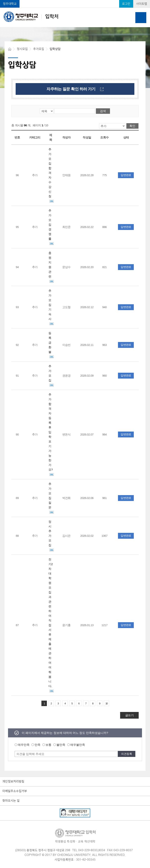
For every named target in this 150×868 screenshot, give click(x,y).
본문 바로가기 (75, 0)
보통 (48, 745)
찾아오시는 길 (11, 801)
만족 (37, 745)
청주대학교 (10, 4)
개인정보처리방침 (13, 782)
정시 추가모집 (51, 536)
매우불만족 (78, 745)
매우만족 (24, 745)
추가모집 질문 (51, 498)
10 (106, 703)
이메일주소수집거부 (15, 791)
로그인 (126, 4)
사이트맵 (142, 4)
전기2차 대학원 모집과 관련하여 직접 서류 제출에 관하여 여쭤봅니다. (51, 625)
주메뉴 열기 (141, 18)
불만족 (61, 745)
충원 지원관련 (51, 267)
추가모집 (51, 376)
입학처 (31, 17)
